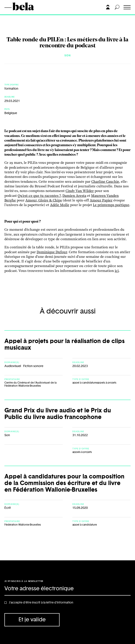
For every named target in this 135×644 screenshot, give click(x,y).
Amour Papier (101, 201)
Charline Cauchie (105, 182)
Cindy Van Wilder (80, 191)
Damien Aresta (74, 196)
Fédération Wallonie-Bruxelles (23, 525)
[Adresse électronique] (67, 589)
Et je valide (32, 620)
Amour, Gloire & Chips (44, 201)
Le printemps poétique (111, 205)
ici (117, 271)
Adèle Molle (60, 205)
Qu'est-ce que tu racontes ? (39, 196)
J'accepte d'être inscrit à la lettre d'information (41, 603)
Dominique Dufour (52, 252)
